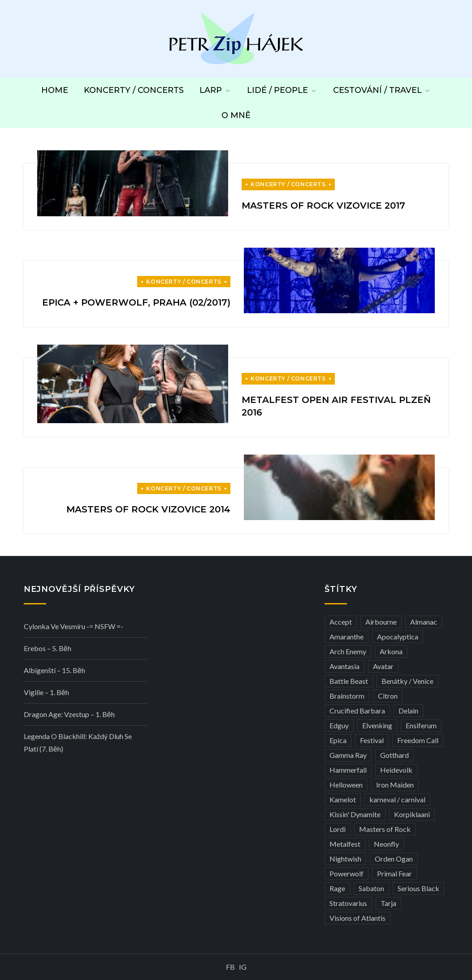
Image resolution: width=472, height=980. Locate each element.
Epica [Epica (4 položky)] (338, 740)
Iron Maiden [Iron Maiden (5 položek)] (395, 785)
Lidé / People (282, 90)
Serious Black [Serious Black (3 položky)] (418, 888)
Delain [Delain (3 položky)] (408, 711)
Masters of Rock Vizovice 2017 (323, 206)
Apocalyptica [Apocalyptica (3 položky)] (398, 637)
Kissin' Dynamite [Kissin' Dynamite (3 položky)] (355, 814)
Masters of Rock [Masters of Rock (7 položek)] (385, 829)
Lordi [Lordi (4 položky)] (338, 829)
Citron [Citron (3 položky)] (388, 696)
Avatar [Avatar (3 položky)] (383, 666)
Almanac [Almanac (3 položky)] (424, 622)
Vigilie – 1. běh (46, 692)
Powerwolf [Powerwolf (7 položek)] (346, 873)
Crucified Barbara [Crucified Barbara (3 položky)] (357, 711)
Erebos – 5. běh (48, 648)
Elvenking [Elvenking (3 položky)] (377, 725)
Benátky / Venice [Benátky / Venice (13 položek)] (407, 681)
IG (243, 967)
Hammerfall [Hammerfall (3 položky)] (348, 770)
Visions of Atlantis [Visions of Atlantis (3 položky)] (357, 918)
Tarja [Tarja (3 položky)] (388, 903)
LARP (215, 90)
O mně (236, 115)
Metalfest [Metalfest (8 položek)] (345, 844)
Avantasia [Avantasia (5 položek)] (344, 666)
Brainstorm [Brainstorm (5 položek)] (347, 696)
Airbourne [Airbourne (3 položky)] (381, 622)
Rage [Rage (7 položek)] (337, 888)
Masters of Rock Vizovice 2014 (148, 509)
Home (55, 90)
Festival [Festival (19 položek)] (372, 740)
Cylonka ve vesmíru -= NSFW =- (74, 626)
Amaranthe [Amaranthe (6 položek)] (346, 637)
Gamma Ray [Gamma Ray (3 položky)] (348, 755)
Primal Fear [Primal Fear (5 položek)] (394, 873)
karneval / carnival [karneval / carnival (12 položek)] (397, 799)
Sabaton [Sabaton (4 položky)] (371, 888)
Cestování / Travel (382, 90)
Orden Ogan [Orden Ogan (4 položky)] (394, 859)
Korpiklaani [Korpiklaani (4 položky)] (412, 814)
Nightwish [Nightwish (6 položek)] (345, 859)
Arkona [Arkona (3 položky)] (391, 651)
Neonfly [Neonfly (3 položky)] (386, 844)
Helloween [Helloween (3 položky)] (346, 785)
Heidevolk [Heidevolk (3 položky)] (396, 770)
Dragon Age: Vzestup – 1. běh (69, 714)
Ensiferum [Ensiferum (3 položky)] (421, 725)
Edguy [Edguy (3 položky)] (339, 725)
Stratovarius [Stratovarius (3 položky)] (348, 903)
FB (230, 967)
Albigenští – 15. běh (54, 670)
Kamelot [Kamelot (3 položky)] (343, 799)
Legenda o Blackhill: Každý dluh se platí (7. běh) (78, 742)
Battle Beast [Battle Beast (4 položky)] (349, 681)
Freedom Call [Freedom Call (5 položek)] (418, 740)
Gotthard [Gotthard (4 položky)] (394, 755)
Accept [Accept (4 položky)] (341, 622)
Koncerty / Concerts (134, 90)
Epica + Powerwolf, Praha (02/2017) (136, 302)
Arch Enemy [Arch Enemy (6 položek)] (348, 651)
